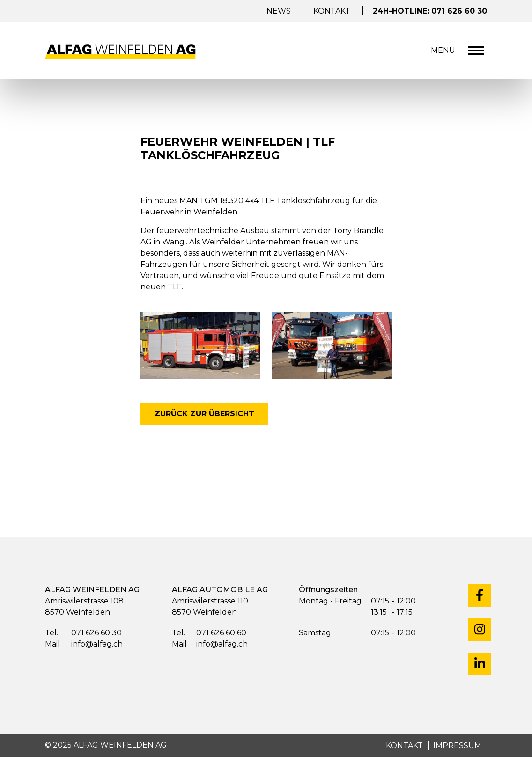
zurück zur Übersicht (204, 414)
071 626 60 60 (209, 633)
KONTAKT (404, 746)
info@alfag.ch (84, 644)
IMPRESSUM (457, 746)
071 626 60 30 (83, 633)
